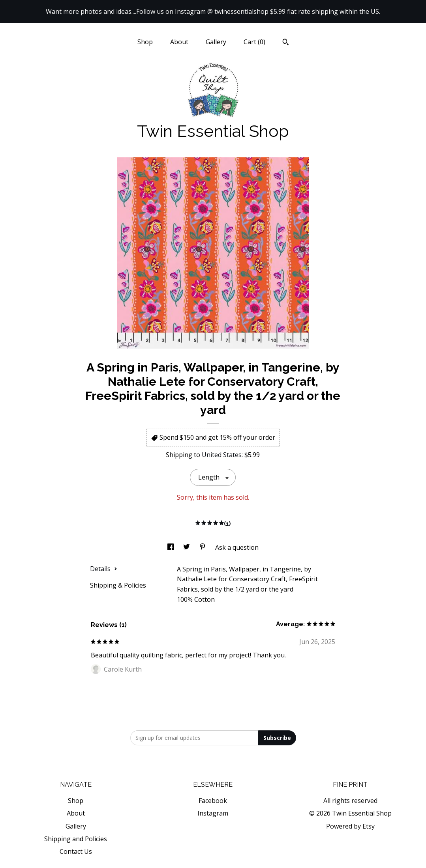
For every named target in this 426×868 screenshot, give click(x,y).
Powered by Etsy (350, 826)
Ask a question (237, 547)
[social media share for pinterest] (203, 547)
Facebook (213, 801)
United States (222, 455)
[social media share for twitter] (187, 547)
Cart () (254, 42)
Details (104, 569)
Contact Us (76, 851)
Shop (145, 42)
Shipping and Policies (76, 839)
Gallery (216, 42)
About (179, 42)
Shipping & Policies (118, 585)
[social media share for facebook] (171, 547)
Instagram (213, 813)
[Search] (286, 43)
